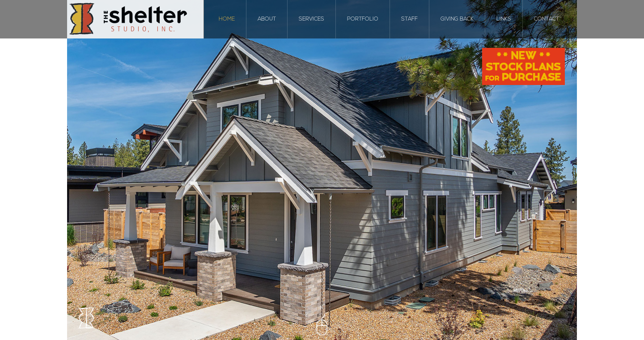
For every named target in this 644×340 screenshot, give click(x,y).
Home (227, 19)
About (267, 19)
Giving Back (457, 19)
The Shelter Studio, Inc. (136, 19)
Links (504, 19)
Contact (547, 19)
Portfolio (363, 19)
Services (311, 19)
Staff (409, 19)
